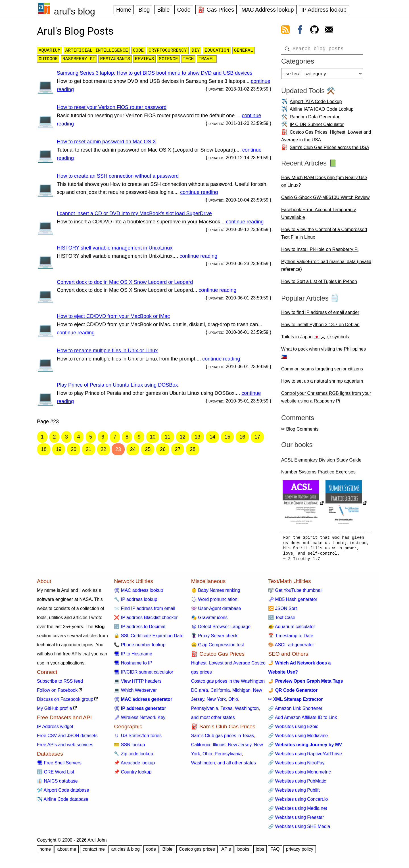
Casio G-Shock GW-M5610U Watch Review (325, 200)
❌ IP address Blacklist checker (146, 620)
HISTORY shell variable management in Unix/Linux (115, 248)
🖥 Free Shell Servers (59, 765)
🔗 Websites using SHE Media (299, 829)
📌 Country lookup (133, 774)
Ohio (233, 702)
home (45, 851)
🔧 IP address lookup (135, 602)
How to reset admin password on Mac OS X (106, 142)
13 (197, 437)
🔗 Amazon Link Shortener (295, 711)
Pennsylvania (205, 711)
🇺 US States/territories (138, 738)
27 (178, 449)
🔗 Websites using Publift (294, 792)
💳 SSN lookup (129, 747)
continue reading (199, 192)
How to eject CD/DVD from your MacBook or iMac (113, 316)
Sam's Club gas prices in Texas (223, 738)
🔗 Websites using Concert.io (298, 801)
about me (67, 851)
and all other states (237, 765)
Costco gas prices (197, 851)
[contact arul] (329, 31)
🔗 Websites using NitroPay (296, 765)
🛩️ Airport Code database (63, 792)
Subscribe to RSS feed (60, 683)
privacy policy (300, 851)
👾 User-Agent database (216, 611)
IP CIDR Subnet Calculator (317, 127)
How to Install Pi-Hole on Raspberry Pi (320, 252)
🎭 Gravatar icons (209, 620)
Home (124, 10)
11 (168, 437)
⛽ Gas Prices (216, 10)
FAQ (275, 851)
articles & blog (125, 851)
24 (133, 449)
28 (193, 449)
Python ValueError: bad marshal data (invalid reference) (326, 268)
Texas (227, 711)
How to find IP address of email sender (320, 315)
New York (216, 702)
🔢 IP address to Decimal (140, 629)
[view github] (314, 31)
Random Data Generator (315, 119)
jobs (260, 851)
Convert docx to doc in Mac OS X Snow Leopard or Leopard (125, 282)
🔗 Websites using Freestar (296, 820)
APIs (226, 851)
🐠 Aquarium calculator (292, 629)
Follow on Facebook (57, 692)
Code (184, 10)
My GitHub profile (55, 711)
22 (103, 449)
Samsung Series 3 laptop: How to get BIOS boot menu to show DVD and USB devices (155, 73)
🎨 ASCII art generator (291, 647)
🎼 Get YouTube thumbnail (295, 593)
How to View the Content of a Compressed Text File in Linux (324, 236)
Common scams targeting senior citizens (322, 371)
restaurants (115, 59)
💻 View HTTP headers (138, 683)
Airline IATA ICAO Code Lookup (322, 111)
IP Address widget (55, 729)
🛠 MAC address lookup (138, 593)
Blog (144, 10)
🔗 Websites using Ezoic (293, 729)
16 (242, 437)
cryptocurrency (168, 51)
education (217, 51)
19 (59, 449)
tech (188, 59)
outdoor (48, 59)
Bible (163, 10)
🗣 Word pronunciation (214, 602)
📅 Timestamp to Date (291, 638)
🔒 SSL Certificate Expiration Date (149, 638)
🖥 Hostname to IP (133, 665)
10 (153, 437)
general (244, 51)
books (243, 851)
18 (44, 449)
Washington (247, 711)
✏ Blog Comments (300, 431)
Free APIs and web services (65, 747)
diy (196, 51)
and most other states (213, 720)
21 (89, 449)
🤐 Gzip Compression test (218, 647)
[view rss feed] (285, 31)
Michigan (241, 692)
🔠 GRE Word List (56, 774)
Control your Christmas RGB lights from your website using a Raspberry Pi (326, 399)
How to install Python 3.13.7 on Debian (320, 327)
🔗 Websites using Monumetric (300, 774)
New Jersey (240, 747)
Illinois (219, 747)
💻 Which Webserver (135, 692)
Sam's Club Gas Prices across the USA (329, 150)
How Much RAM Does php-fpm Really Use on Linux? (324, 184)
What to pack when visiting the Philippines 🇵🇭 (324, 355)
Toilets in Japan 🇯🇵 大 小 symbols (315, 339)
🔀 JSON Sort (282, 611)
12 (183, 437)
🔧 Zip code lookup (133, 756)
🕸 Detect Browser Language (221, 629)
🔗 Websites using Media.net (298, 811)
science (168, 59)
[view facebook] (300, 31)
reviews (144, 59)
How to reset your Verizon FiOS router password (112, 107)
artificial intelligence (97, 51)
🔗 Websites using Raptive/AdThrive (305, 756)
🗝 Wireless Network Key (140, 720)
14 (212, 437)
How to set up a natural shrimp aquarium (322, 383)
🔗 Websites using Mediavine (298, 738)
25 (148, 449)
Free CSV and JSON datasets (67, 738)
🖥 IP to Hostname (133, 656)
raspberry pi (79, 59)
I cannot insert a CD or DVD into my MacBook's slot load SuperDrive (134, 213)
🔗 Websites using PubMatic (297, 783)
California (220, 692)
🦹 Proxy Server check (214, 638)
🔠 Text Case (282, 620)
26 (163, 449)
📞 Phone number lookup (140, 647)
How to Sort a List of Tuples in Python (319, 284)
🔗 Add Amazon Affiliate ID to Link (302, 720)
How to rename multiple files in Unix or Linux (107, 351)
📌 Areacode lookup (134, 765)
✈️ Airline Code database (63, 801)
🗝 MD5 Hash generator (293, 602)
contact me (94, 851)
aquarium (50, 51)
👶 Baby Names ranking (216, 593)
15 (228, 437)
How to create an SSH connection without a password (118, 176)
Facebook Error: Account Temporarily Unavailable (319, 216)
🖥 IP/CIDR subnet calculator (144, 674)
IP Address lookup (324, 10)
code (138, 51)
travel (207, 59)
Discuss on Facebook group (65, 702)
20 (74, 449)
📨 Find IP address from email (144, 611)
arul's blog (75, 11)
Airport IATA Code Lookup (316, 104)
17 (257, 437)
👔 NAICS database (57, 783)
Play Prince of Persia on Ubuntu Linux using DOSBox (117, 385)
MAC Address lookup (268, 10)
